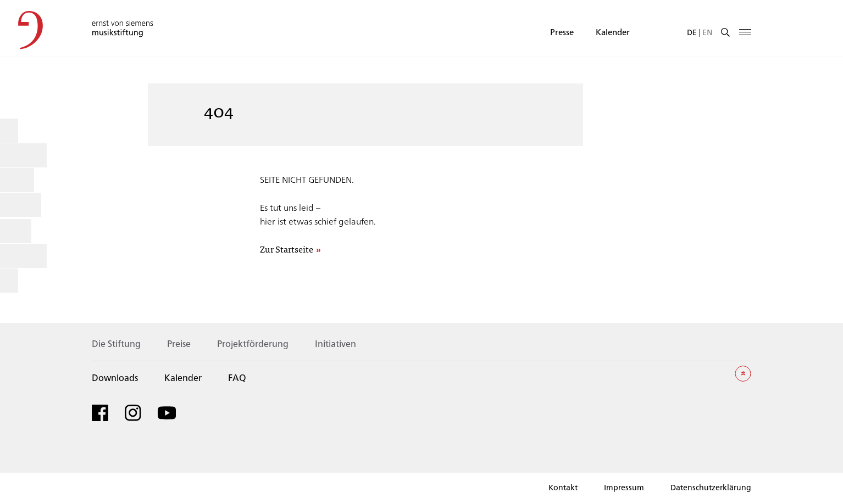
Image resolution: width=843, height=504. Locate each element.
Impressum (624, 487)
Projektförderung (253, 343)
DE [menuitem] (692, 32)
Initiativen (335, 343)
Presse (562, 32)
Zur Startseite (287, 250)
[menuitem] (692, 32)
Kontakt (563, 487)
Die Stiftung (116, 343)
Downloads (115, 377)
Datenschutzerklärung (711, 487)
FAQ (237, 377)
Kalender (613, 32)
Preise (179, 343)
